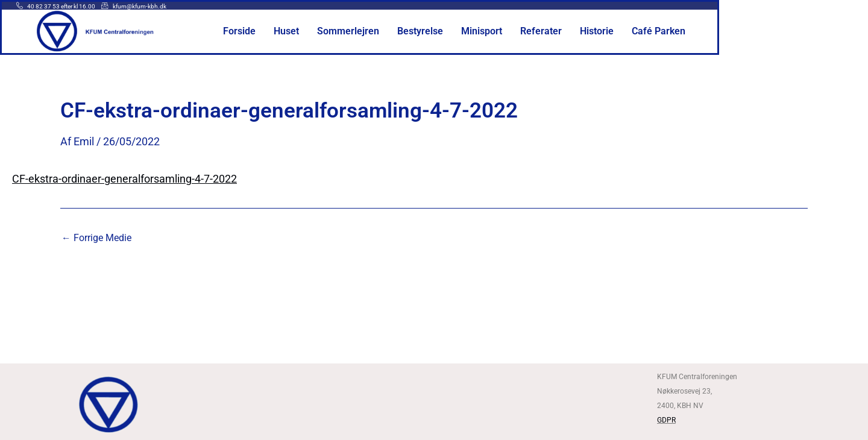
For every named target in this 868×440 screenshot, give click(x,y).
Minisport (568, 31)
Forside (338, 31)
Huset (383, 31)
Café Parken (735, 31)
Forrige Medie (96, 238)
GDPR (666, 420)
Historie (676, 31)
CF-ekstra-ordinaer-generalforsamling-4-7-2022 (124, 179)
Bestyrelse (509, 31)
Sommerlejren (442, 31)
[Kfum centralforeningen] (434, 403)
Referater (623, 31)
